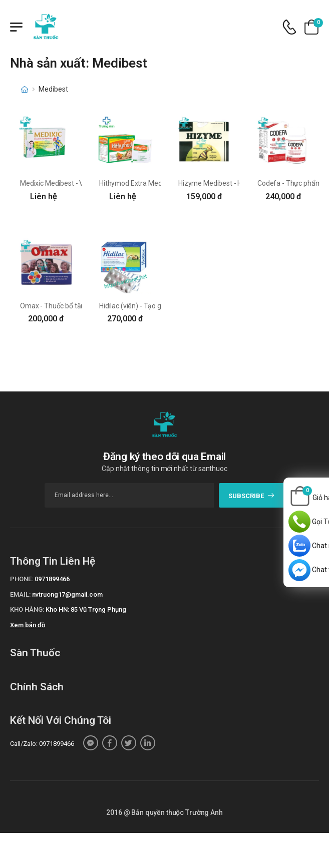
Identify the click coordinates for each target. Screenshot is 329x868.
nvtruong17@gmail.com (67, 594)
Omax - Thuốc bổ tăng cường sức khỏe (80, 306)
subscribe (252, 496)
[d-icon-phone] (289, 27)
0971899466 (52, 579)
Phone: (22, 579)
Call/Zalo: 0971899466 (42, 744)
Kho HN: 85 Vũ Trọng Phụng (86, 609)
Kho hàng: (27, 609)
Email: (20, 594)
